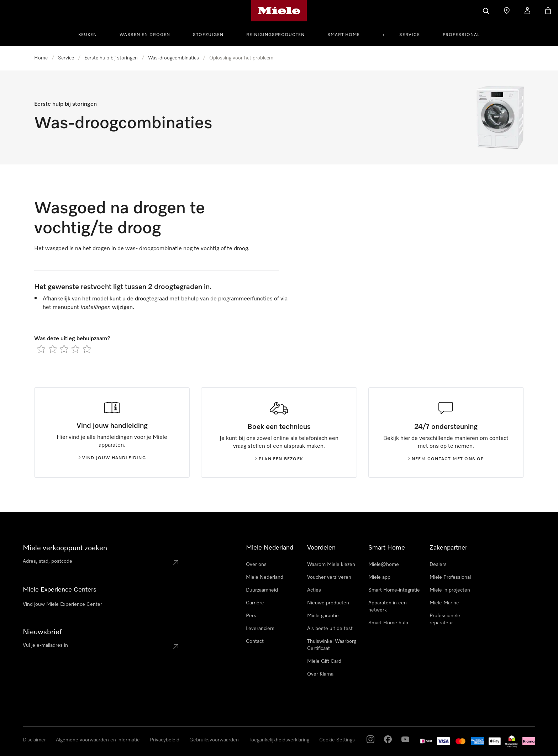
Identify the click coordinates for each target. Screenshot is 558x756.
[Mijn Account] (527, 11)
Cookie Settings (337, 740)
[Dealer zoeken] (507, 11)
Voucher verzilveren (329, 577)
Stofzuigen (208, 35)
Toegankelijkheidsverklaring (279, 740)
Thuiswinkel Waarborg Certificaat (332, 645)
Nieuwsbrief (42, 632)
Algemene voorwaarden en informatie (98, 740)
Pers (251, 616)
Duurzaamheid (262, 590)
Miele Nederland (265, 577)
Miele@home (384, 565)
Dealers (438, 565)
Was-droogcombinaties (173, 58)
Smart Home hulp (388, 623)
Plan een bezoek (279, 459)
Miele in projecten (450, 590)
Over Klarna (320, 674)
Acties (314, 590)
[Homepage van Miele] (279, 11)
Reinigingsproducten (275, 35)
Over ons (256, 565)
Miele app (379, 577)
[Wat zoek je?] (486, 11)
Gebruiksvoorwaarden (214, 740)
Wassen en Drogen (145, 35)
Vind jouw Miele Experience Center (62, 604)
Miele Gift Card (324, 661)
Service (410, 35)
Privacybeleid (165, 740)
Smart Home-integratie (394, 590)
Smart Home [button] (344, 35)
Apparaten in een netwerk (388, 607)
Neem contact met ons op (446, 459)
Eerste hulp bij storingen (111, 58)
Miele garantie (323, 616)
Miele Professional (450, 577)
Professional (461, 35)
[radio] (41, 349)
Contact (255, 641)
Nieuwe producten (328, 603)
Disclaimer (34, 740)
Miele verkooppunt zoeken (65, 548)
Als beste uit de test (330, 629)
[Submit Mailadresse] (175, 647)
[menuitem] (91, 34)
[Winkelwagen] (548, 11)
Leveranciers (260, 629)
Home (41, 58)
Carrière (255, 603)
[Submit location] (175, 563)
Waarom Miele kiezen (331, 565)
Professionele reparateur (445, 619)
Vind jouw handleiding (112, 458)
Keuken (88, 35)
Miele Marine (444, 603)
